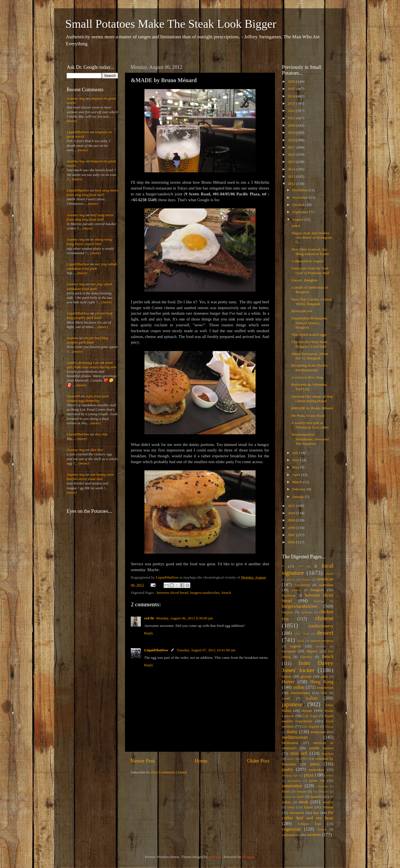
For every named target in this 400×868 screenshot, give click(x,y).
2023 (292, 103)
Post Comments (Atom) (169, 772)
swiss (291, 807)
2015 (292, 162)
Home (201, 761)
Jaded (296, 226)
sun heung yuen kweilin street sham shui (90, 477)
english (295, 646)
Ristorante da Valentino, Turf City (309, 387)
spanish (316, 797)
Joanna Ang (76, 98)
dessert (325, 633)
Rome (286, 791)
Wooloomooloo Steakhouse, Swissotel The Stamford (310, 439)
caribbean (307, 612)
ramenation (292, 786)
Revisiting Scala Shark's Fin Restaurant (310, 368)
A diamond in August (307, 261)
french (226, 593)
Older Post (258, 761)
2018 (292, 140)
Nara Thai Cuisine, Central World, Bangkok (312, 301)
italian (312, 698)
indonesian (325, 687)
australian (326, 585)
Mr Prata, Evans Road (308, 416)
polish (330, 775)
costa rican (301, 634)
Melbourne (290, 743)
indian (299, 687)
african (291, 579)
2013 (292, 176)
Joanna (72, 338)
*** (301, 566)
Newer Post (143, 761)
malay (292, 732)
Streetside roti (302, 311)
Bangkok (317, 590)
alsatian (306, 579)
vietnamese (290, 835)
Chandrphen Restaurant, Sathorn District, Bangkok (309, 323)
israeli (286, 698)
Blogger (248, 857)
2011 (292, 506)
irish (324, 693)
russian (301, 791)
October (299, 205)
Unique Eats (309, 824)
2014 (292, 169)
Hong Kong (322, 682)
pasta (315, 764)
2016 (292, 154)
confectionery (321, 626)
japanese (292, 704)
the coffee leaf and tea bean (308, 815)
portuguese (294, 781)
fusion (287, 676)
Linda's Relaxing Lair (83, 363)
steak (303, 802)
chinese (324, 618)
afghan (329, 574)
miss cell (299, 753)
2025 (292, 89)
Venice (322, 829)
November (301, 197)
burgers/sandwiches (205, 593)
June (296, 460)
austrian (296, 590)
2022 (292, 111)
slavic (300, 797)
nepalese (327, 754)
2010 (292, 513)
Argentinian (302, 585)
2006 (292, 542)
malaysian (318, 732)
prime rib (317, 780)
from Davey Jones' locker (308, 667)
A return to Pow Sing (307, 377)
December (300, 190)
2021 (292, 118)
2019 (292, 133)
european (289, 651)
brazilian (319, 601)
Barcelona (289, 596)
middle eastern (321, 748)
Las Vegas (311, 716)
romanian (322, 786)
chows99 (73, 396)
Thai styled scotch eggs (309, 335)
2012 (292, 184)
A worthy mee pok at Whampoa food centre (310, 425)
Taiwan (328, 807)
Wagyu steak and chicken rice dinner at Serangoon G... (312, 237)
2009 (292, 520)
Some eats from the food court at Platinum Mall (310, 270)
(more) (72, 121)
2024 (292, 96)
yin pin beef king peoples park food (89, 315)
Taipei (308, 807)
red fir (149, 618)
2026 (292, 81)
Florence (306, 657)
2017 (292, 147)
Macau (329, 726)
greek (324, 677)
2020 (292, 125)
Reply (149, 633)
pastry (287, 769)
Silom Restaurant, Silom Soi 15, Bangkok (310, 356)
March (298, 482)
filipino (312, 651)
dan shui (101, 434)
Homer (288, 682)
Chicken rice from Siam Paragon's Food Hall (309, 344)
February (299, 489)
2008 (292, 528)
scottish (287, 797)
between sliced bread (172, 593)
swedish (328, 802)
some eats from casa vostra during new (92, 365)
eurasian (321, 646)
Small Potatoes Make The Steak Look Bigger (171, 24)
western (314, 835)
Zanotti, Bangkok (305, 280)
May (296, 467)
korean (307, 711)
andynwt (215, 857)
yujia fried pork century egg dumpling (88, 398)
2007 (292, 535)
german (306, 676)
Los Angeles (311, 726)
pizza (309, 775)
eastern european (322, 641)
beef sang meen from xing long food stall (92, 192)
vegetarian (291, 829)
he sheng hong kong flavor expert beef (89, 242)
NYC (304, 759)
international (300, 693)
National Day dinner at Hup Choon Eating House (312, 399)
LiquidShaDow (156, 650)
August (298, 219)
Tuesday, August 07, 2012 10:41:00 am (206, 650)
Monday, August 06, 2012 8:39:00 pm (185, 618)
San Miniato (321, 791)
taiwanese (297, 813)
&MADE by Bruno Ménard (312, 408)
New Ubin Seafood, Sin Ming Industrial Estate (310, 252)
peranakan (317, 770)
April (297, 475)
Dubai (301, 641)
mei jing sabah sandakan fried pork (92, 266)
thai (316, 813)
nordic (291, 759)
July (296, 453)
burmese (288, 612)
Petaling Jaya (290, 775)
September (301, 212)
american (325, 579)
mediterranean (295, 737)
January (298, 497)
